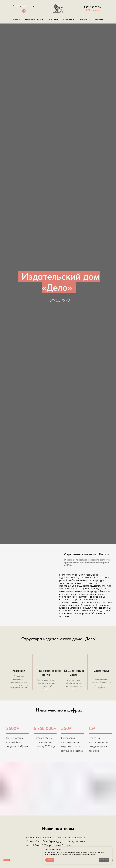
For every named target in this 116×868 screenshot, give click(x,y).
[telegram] (24, 12)
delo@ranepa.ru (92, 10)
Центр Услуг (85, 19)
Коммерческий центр (35, 19)
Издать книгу (70, 19)
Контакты (99, 19)
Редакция (17, 19)
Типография (54, 19)
